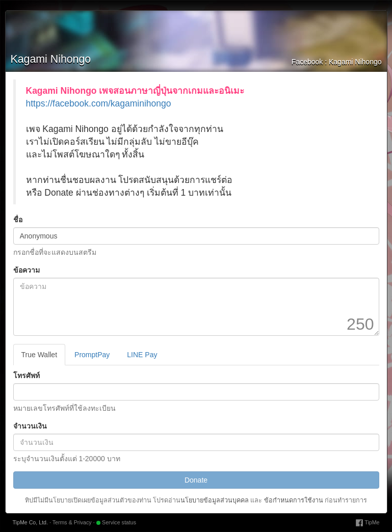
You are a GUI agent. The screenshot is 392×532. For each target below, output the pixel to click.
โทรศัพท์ (27, 376)
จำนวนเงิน (30, 426)
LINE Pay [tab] (142, 355)
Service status (116, 522)
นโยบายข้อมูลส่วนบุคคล (215, 500)
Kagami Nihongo (51, 59)
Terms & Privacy (72, 522)
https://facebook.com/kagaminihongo (99, 103)
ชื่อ (18, 220)
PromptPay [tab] (92, 355)
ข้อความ (27, 270)
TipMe (368, 522)
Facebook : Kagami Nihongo (337, 62)
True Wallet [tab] (40, 355)
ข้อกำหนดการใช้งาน (294, 500)
